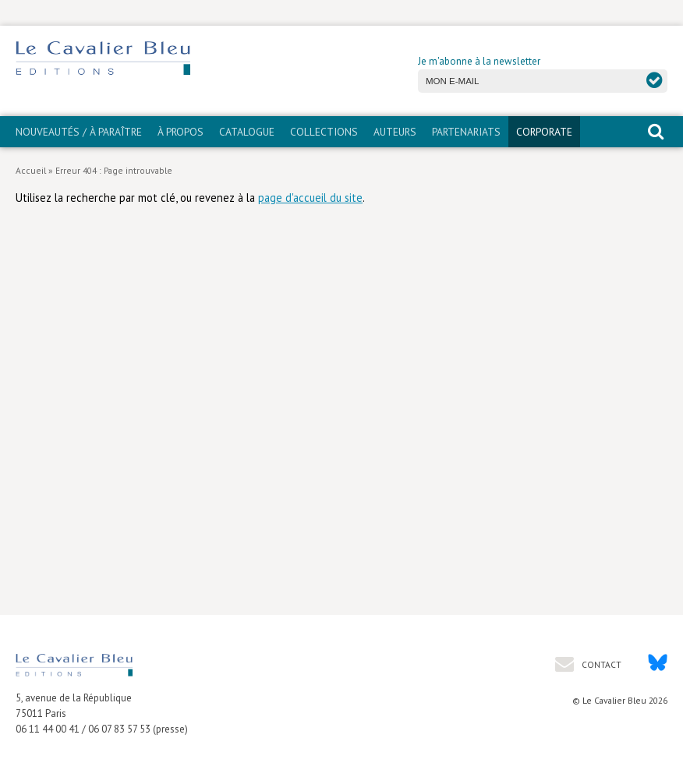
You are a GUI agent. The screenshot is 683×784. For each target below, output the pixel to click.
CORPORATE (544, 132)
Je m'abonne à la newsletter (479, 61)
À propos (180, 132)
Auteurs (395, 132)
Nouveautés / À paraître (79, 132)
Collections (324, 132)
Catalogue (247, 132)
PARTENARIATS (466, 132)
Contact (600, 664)
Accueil (31, 170)
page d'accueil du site (310, 198)
